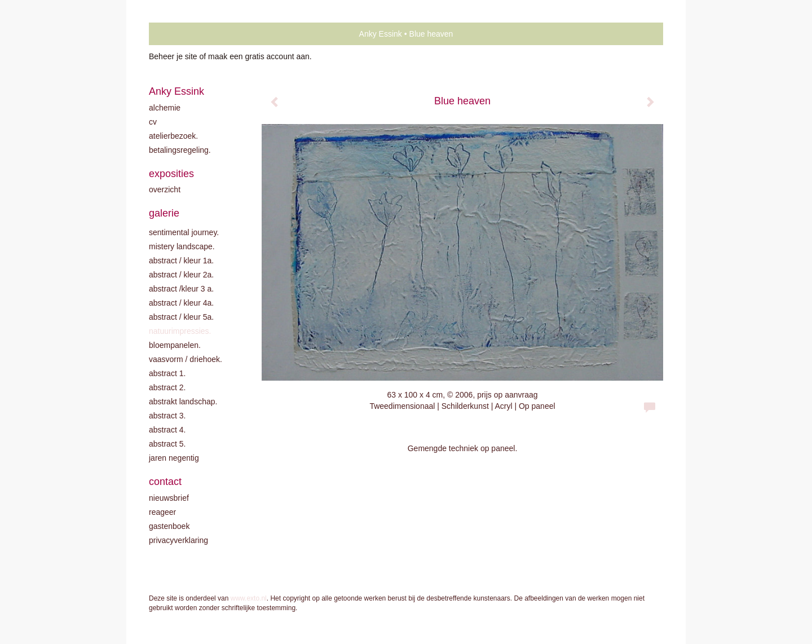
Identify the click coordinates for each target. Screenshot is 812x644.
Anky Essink (381, 34)
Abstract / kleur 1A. (181, 261)
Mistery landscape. (182, 246)
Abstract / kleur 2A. (181, 275)
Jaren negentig (174, 458)
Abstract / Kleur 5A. (181, 317)
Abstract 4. (167, 430)
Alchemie (165, 108)
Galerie (164, 213)
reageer (162, 512)
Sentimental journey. (184, 232)
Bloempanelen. (175, 345)
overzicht (165, 189)
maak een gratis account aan (259, 56)
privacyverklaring (178, 540)
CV (153, 122)
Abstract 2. (167, 387)
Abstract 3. (167, 416)
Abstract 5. (167, 444)
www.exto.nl (249, 598)
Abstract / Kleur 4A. (181, 303)
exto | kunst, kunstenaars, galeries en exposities (181, 34)
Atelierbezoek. (173, 136)
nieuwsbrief (169, 498)
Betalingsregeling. (180, 150)
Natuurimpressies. (180, 331)
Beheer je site (173, 56)
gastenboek (169, 526)
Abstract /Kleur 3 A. (181, 289)
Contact (165, 482)
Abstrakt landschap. (183, 402)
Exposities (171, 174)
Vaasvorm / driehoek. (186, 359)
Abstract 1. (167, 373)
